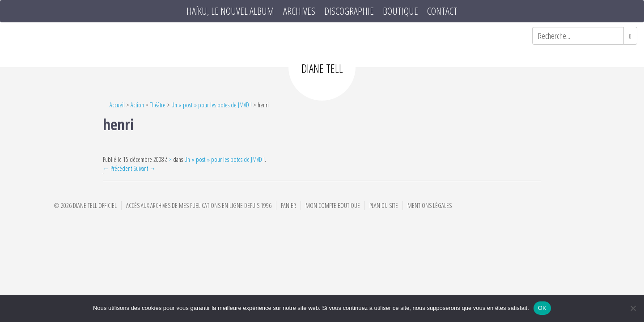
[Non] (633, 308)
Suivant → (144, 168)
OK (542, 308)
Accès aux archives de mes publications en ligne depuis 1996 (199, 205)
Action (137, 105)
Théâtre (158, 105)
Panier (288, 205)
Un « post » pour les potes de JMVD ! (212, 105)
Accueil (117, 105)
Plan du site (384, 205)
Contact (442, 11)
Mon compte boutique (333, 205)
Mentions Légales (430, 205)
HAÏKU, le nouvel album (230, 11)
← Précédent (117, 168)
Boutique (400, 11)
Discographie (349, 11)
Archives (299, 11)
